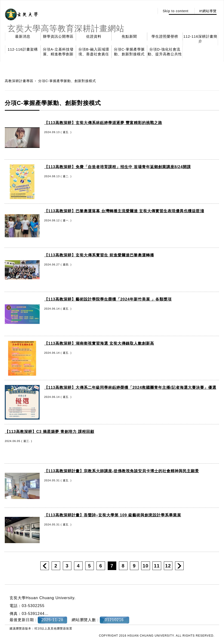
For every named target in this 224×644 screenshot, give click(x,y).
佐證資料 (94, 36)
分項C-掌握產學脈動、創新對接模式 (129, 52)
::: (150, 11)
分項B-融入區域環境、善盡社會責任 (94, 52)
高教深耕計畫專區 (19, 81)
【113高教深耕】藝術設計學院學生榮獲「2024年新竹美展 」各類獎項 (108, 299)
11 (157, 566)
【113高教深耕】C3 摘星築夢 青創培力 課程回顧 (49, 432)
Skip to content (176, 11)
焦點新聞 (129, 36)
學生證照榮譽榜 (165, 36)
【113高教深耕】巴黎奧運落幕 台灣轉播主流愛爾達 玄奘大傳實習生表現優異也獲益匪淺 (124, 211)
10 (145, 566)
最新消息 (23, 36)
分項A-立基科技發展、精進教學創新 (58, 52)
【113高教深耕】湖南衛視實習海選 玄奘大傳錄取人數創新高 (99, 343)
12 (168, 566)
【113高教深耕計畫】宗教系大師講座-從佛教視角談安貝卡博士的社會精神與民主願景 (122, 471)
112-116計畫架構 (23, 49)
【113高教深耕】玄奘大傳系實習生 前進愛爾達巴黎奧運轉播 (99, 255)
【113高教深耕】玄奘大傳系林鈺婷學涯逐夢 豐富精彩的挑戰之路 (103, 123)
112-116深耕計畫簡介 (200, 39)
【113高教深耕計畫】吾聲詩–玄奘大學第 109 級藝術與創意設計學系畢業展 (113, 515)
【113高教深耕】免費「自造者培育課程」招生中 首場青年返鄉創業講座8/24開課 (117, 167)
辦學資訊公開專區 (58, 36)
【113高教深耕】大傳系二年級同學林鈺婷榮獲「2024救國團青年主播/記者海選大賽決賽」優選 (130, 387)
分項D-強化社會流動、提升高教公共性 (165, 52)
